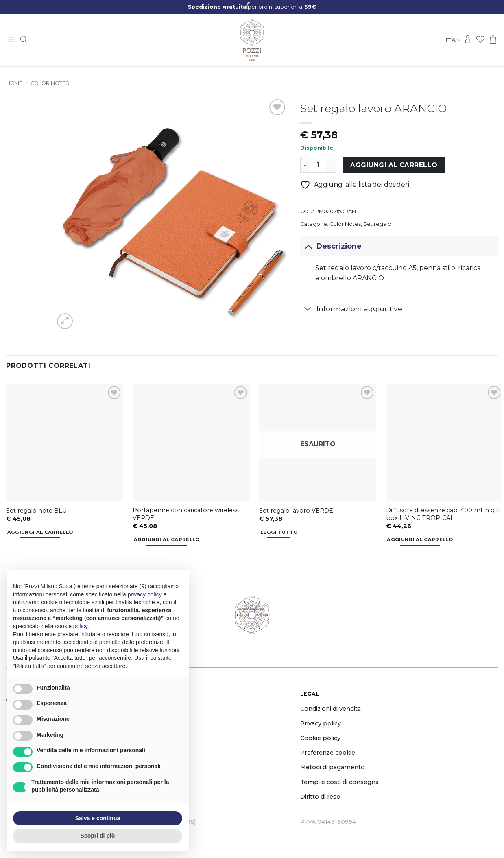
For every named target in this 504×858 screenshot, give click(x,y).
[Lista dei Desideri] (480, 40)
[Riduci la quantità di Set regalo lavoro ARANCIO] (305, 165)
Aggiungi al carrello (394, 165)
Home (14, 83)
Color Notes (50, 83)
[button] (11, 40)
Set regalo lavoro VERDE (296, 511)
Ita (453, 40)
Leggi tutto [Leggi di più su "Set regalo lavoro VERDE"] (279, 532)
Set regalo (377, 224)
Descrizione (331, 246)
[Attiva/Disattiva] (308, 246)
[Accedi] (468, 40)
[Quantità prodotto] (318, 165)
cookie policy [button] (71, 626)
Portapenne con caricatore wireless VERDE (185, 514)
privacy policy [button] (145, 594)
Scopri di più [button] (98, 836)
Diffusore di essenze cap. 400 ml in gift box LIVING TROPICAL (443, 514)
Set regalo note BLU (36, 511)
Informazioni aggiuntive (351, 310)
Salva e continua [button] (98, 818)
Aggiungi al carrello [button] (40, 532)
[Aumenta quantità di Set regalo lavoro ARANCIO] (331, 165)
